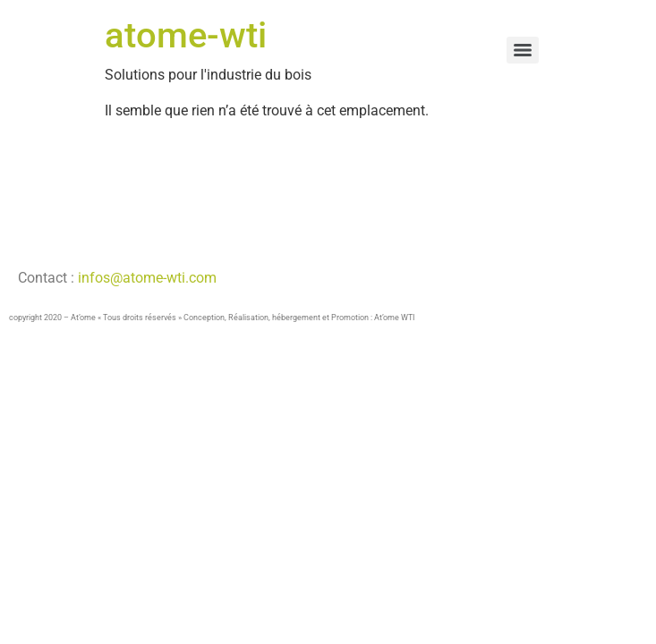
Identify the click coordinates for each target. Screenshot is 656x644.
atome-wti (186, 35)
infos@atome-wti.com (145, 278)
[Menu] (523, 50)
